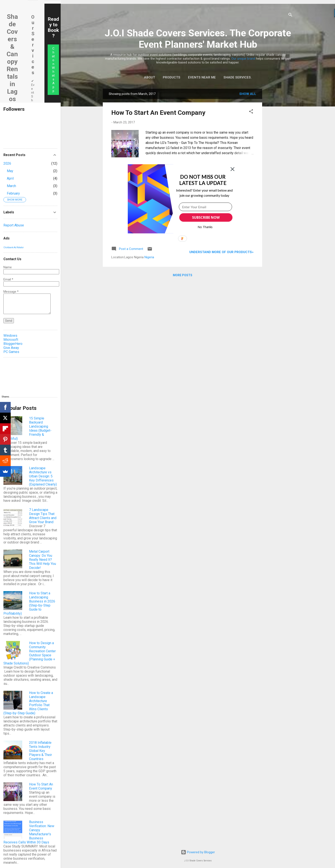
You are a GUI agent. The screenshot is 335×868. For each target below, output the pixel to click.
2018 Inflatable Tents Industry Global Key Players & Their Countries (40, 751)
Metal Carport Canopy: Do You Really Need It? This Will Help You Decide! (43, 560)
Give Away (11, 348)
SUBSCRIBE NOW (206, 217)
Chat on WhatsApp (53, 70)
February (13, 193)
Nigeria (149, 257)
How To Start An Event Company (158, 113)
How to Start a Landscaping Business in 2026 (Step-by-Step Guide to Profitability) (29, 603)
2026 (7, 163)
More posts (183, 275)
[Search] (290, 15)
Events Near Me (202, 77)
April (10, 178)
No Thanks (205, 227)
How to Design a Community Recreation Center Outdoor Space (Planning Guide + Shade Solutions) (30, 653)
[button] (251, 112)
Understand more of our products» (221, 252)
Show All (248, 94)
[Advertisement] (279, 153)
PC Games (11, 352)
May (10, 171)
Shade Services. (238, 77)
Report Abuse (14, 225)
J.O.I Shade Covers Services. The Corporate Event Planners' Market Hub (198, 39)
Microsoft (11, 340)
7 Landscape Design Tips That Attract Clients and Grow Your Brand (43, 516)
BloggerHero (13, 344)
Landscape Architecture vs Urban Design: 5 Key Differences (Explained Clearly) (43, 476)
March (11, 186)
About (150, 77)
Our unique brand (243, 59)
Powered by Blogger (198, 852)
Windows (10, 336)
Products (172, 77)
